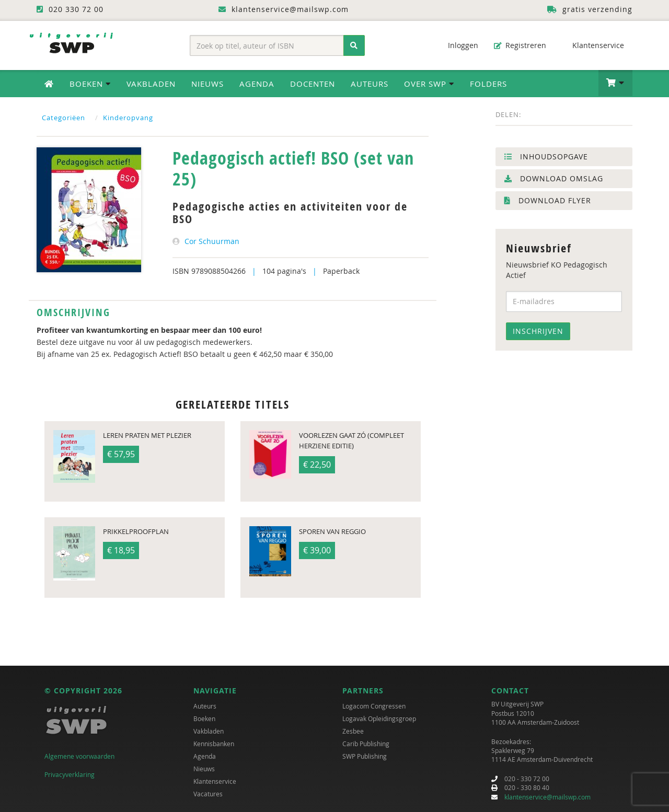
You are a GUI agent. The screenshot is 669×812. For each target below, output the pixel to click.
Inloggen (458, 45)
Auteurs (370, 84)
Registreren (520, 45)
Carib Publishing (366, 744)
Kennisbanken (214, 744)
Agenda (257, 84)
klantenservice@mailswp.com (547, 797)
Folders (488, 84)
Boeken (204, 718)
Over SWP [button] (429, 84)
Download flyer (548, 200)
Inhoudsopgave (546, 156)
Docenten (313, 84)
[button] (615, 83)
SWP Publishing (365, 756)
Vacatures (208, 794)
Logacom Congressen (374, 706)
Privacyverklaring (70, 774)
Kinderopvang (128, 118)
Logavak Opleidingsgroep (379, 718)
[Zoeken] (354, 45)
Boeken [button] (90, 84)
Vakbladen (151, 84)
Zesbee (353, 731)
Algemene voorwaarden (79, 756)
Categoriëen (64, 118)
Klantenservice (593, 45)
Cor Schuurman (212, 241)
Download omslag (554, 178)
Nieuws (207, 84)
